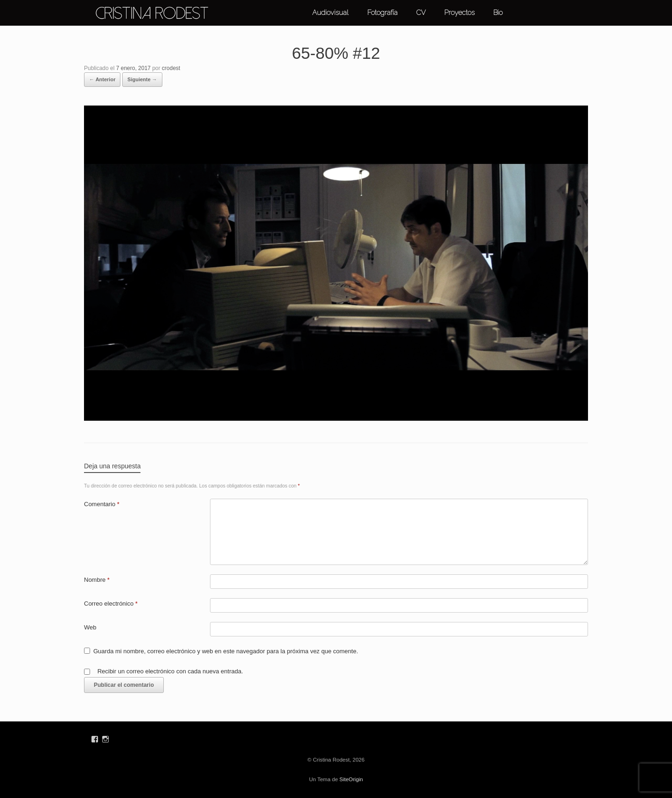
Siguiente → (142, 79)
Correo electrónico (111, 604)
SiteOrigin (351, 779)
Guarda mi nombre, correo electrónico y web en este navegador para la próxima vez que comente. (226, 651)
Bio (498, 13)
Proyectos (459, 13)
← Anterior (102, 79)
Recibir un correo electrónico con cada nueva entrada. (170, 671)
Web (90, 627)
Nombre (97, 580)
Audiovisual (330, 13)
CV (421, 13)
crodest (171, 68)
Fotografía (382, 13)
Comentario (102, 504)
